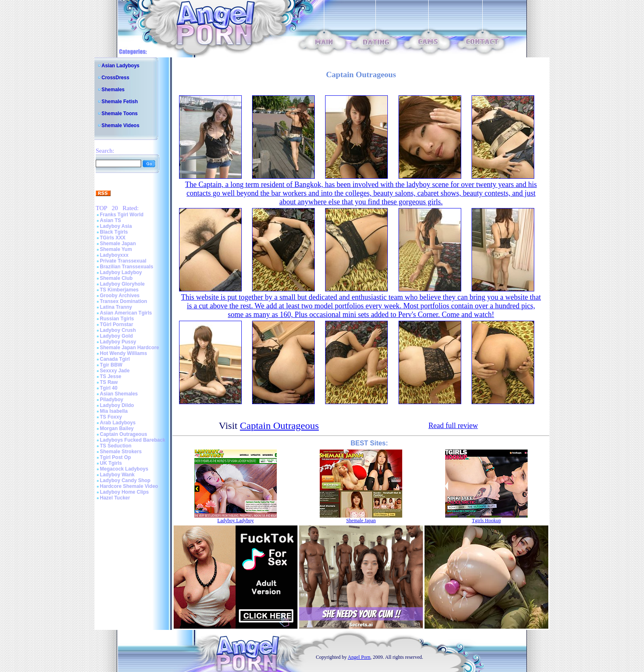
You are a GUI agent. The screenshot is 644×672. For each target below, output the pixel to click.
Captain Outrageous (124, 434)
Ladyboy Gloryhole (122, 284)
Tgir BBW (111, 365)
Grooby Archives (120, 296)
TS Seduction (116, 446)
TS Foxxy (111, 417)
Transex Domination (124, 301)
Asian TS (110, 220)
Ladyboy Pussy (118, 342)
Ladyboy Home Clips (124, 492)
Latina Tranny (116, 307)
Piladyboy (112, 400)
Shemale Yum (116, 249)
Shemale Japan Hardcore (129, 348)
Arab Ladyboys (118, 423)
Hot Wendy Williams (123, 353)
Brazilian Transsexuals (126, 267)
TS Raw (109, 382)
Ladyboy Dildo (117, 405)
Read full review (453, 426)
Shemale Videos (120, 125)
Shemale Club (116, 278)
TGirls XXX (113, 238)
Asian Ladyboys (120, 66)
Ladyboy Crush (118, 330)
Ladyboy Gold (116, 336)
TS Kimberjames (119, 290)
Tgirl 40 (109, 388)
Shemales (113, 90)
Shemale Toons (120, 114)
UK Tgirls (111, 463)
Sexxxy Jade (115, 371)
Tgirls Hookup (486, 521)
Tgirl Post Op (115, 457)
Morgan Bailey (117, 428)
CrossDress (115, 78)
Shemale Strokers (121, 452)
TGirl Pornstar (117, 324)
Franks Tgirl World (122, 215)
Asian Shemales (119, 394)
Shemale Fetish (120, 102)
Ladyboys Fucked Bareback (133, 440)
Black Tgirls (114, 232)
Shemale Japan (118, 244)
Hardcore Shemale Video (129, 486)
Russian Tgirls (117, 319)
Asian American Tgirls (126, 313)
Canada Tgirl (115, 359)
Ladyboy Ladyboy (121, 272)
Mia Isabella (114, 411)
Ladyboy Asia (116, 226)
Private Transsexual (123, 261)
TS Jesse (111, 376)
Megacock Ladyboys (124, 469)
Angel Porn (359, 657)
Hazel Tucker (115, 498)
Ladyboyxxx (114, 255)
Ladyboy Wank (117, 475)
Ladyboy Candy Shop (125, 480)
